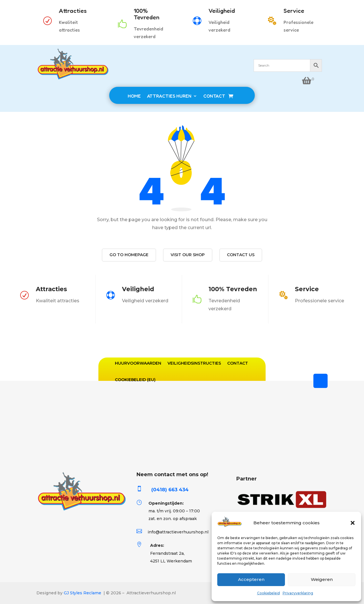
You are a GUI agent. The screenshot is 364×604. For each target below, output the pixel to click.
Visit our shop (188, 255)
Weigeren (322, 579)
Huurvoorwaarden (138, 363)
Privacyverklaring (298, 593)
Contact (238, 363)
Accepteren (251, 579)
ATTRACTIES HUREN (169, 96)
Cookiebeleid (268, 593)
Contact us (241, 255)
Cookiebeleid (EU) (135, 380)
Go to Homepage (129, 255)
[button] (353, 523)
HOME (134, 96)
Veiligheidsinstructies (194, 363)
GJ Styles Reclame (82, 593)
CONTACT (214, 96)
